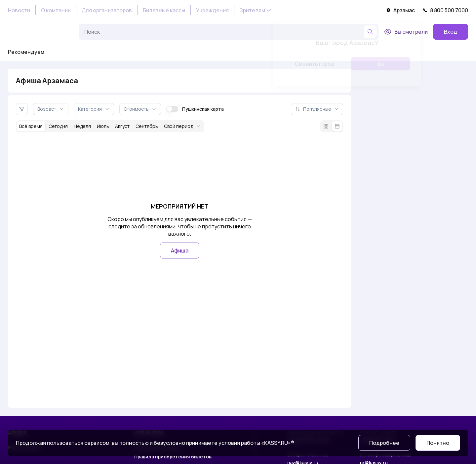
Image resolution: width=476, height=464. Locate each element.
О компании (56, 10)
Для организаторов (107, 10)
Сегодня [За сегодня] (58, 126)
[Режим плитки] (326, 126)
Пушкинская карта (195, 109)
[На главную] (41, 32)
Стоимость (140, 109)
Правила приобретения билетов (173, 457)
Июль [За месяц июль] (103, 126)
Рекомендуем (26, 52)
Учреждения (212, 10)
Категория (94, 109)
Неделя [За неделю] (82, 126)
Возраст (51, 109)
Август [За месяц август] (122, 126)
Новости (19, 10)
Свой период (182, 126)
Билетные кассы (164, 10)
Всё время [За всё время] (31, 126)
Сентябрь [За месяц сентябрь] (147, 126)
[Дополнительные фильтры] (22, 109)
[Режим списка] (337, 126)
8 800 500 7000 (445, 10)
